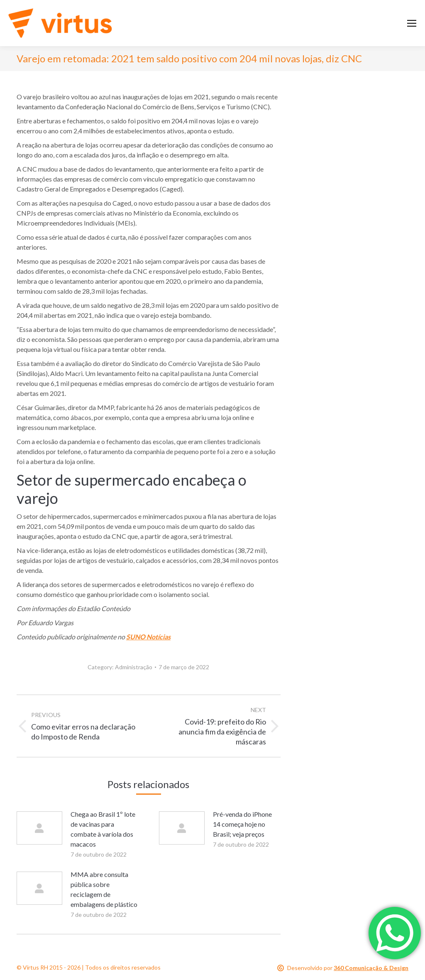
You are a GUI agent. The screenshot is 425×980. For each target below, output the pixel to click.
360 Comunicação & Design (371, 968)
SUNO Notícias (148, 637)
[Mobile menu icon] (412, 23)
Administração (134, 667)
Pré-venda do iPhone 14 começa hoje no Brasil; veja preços (242, 824)
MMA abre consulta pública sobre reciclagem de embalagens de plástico (104, 889)
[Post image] (39, 828)
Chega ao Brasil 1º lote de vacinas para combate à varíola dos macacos (103, 829)
